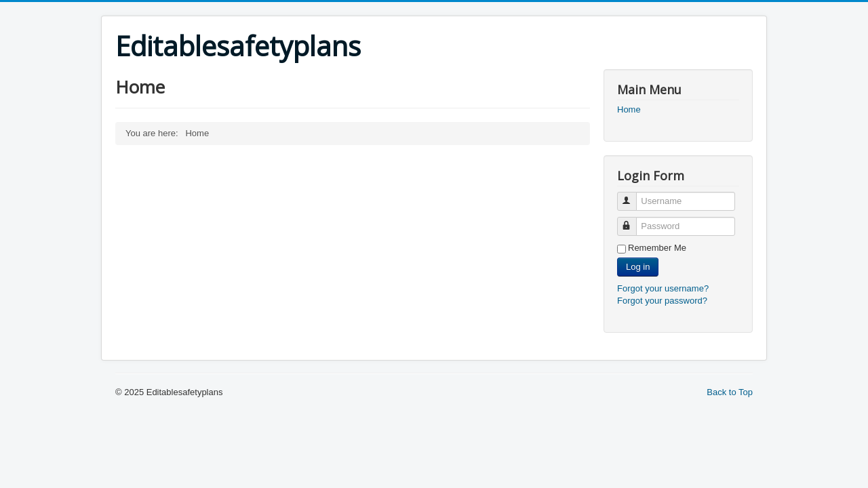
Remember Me (657, 248)
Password (633, 221)
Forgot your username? (663, 288)
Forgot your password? (662, 301)
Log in (638, 267)
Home (629, 109)
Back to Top (730, 392)
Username (633, 196)
